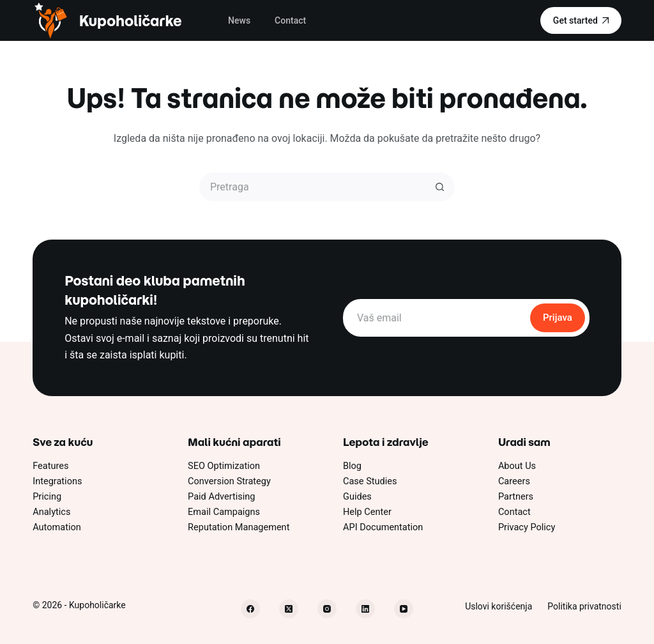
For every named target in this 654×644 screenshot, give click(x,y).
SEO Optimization (224, 466)
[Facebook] (250, 609)
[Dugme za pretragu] (440, 187)
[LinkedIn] (365, 609)
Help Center (367, 512)
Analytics (51, 512)
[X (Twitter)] (289, 609)
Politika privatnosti (584, 606)
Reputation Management (239, 527)
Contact (290, 20)
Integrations (57, 481)
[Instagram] (327, 609)
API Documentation (383, 527)
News (239, 20)
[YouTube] (404, 609)
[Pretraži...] (313, 187)
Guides (357, 497)
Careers (514, 481)
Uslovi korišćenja (498, 606)
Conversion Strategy (229, 481)
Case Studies (370, 481)
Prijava (558, 318)
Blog (352, 466)
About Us (517, 466)
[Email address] (436, 318)
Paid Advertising (221, 497)
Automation (57, 527)
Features (50, 466)
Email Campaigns (224, 512)
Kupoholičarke (131, 21)
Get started (581, 20)
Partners (516, 497)
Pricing (47, 497)
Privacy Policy (527, 527)
